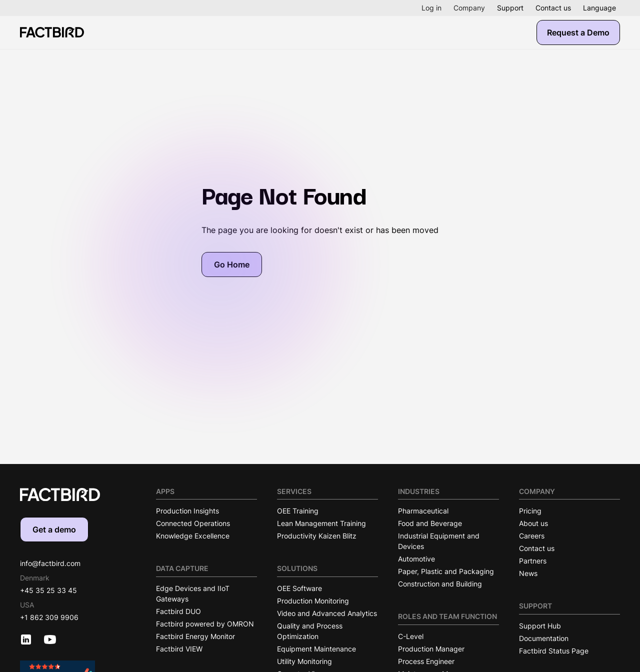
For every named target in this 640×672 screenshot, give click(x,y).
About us (533, 523)
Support (510, 8)
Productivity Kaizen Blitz (317, 536)
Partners (533, 561)
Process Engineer (426, 661)
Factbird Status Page (554, 651)
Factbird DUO (178, 611)
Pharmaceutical (423, 511)
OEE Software (299, 588)
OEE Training (298, 511)
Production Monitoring (313, 601)
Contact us (553, 8)
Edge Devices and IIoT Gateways (193, 593)
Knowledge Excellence (193, 536)
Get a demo (54, 529)
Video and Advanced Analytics (327, 613)
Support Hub (540, 626)
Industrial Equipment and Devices (439, 541)
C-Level (411, 636)
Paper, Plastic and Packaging (446, 571)
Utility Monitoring (304, 661)
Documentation (544, 638)
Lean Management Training (321, 523)
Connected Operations (193, 523)
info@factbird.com (50, 563)
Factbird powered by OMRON (205, 624)
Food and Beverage (430, 523)
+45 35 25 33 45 (48, 590)
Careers (532, 536)
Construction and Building (440, 584)
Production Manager (431, 649)
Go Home (232, 264)
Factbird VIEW (179, 649)
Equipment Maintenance (316, 649)
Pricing (530, 511)
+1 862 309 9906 (49, 617)
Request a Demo (578, 32)
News (528, 573)
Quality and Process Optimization (310, 631)
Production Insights (187, 511)
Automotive (416, 559)
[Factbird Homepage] (52, 32)
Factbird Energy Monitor (195, 636)
